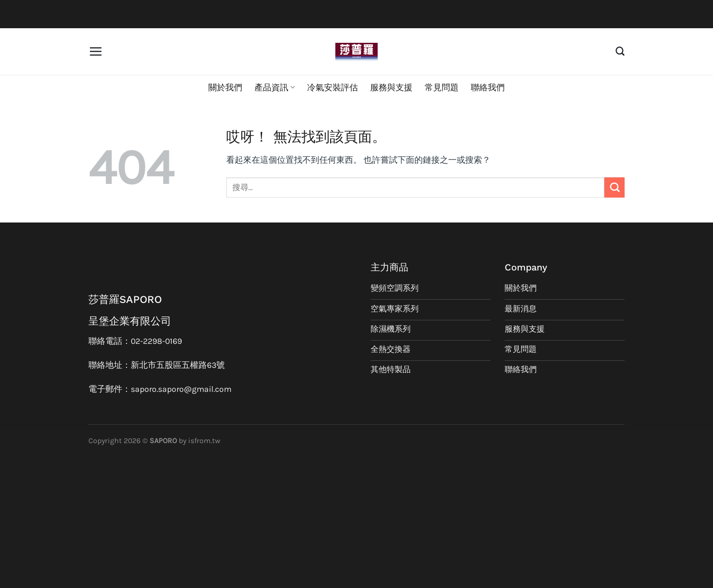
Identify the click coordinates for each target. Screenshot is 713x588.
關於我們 (225, 87)
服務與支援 (391, 87)
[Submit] (614, 187)
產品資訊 (274, 87)
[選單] (95, 51)
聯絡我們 (488, 87)
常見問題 (442, 87)
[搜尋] (620, 52)
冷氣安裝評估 (333, 87)
